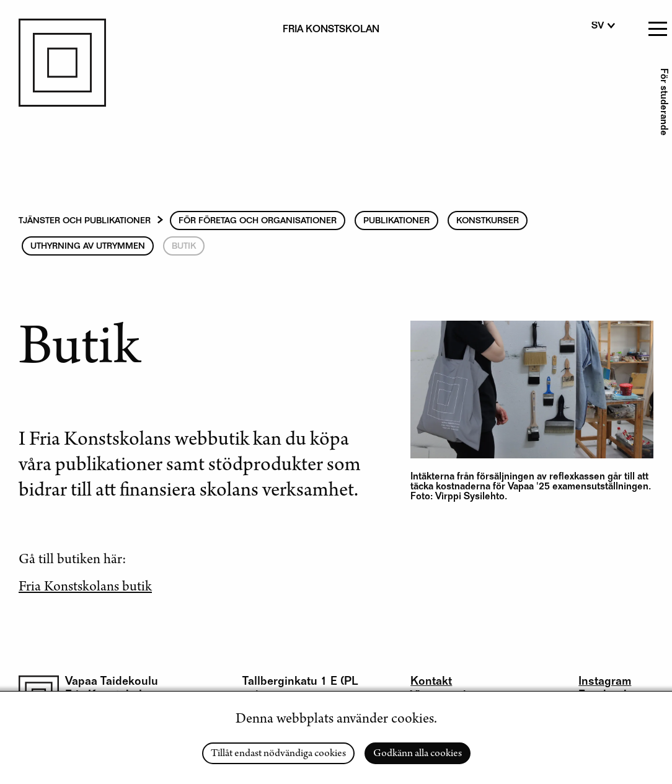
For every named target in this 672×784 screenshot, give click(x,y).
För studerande (663, 102)
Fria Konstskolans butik (85, 588)
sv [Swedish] (598, 27)
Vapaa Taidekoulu (112, 682)
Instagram (605, 682)
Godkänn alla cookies (418, 754)
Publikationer (396, 221)
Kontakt (431, 682)
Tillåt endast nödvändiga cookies (278, 754)
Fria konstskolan (331, 30)
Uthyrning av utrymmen (88, 247)
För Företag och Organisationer (258, 221)
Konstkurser (488, 221)
